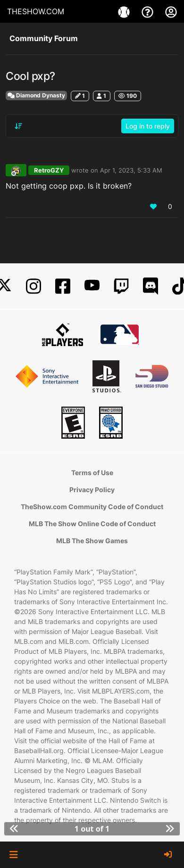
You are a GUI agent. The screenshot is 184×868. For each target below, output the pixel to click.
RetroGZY (49, 170)
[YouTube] (92, 286)
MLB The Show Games (92, 541)
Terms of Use (92, 473)
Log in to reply (148, 126)
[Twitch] (121, 286)
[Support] (149, 11)
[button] (13, 855)
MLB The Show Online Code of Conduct (92, 524)
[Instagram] (33, 286)
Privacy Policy (92, 490)
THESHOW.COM (36, 11)
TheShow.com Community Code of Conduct (92, 507)
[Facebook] (63, 286)
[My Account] (171, 11)
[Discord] (151, 286)
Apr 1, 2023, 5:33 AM (131, 170)
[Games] (125, 11)
